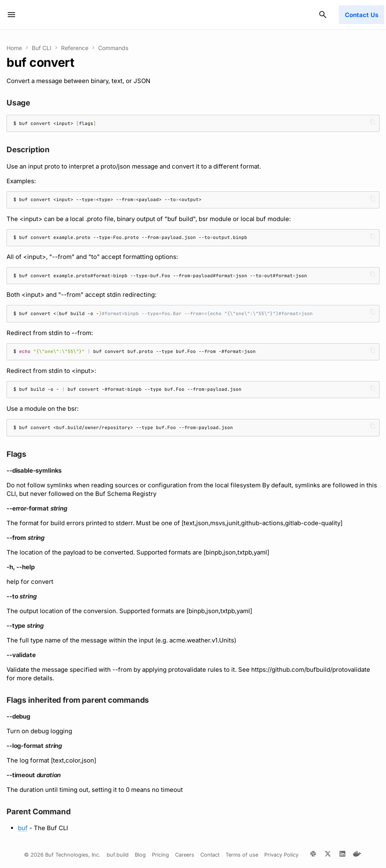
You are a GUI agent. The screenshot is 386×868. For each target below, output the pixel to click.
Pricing (160, 855)
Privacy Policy (281, 855)
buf (23, 828)
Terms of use (242, 855)
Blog (140, 855)
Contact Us (362, 15)
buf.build (118, 855)
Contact (210, 855)
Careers (185, 855)
